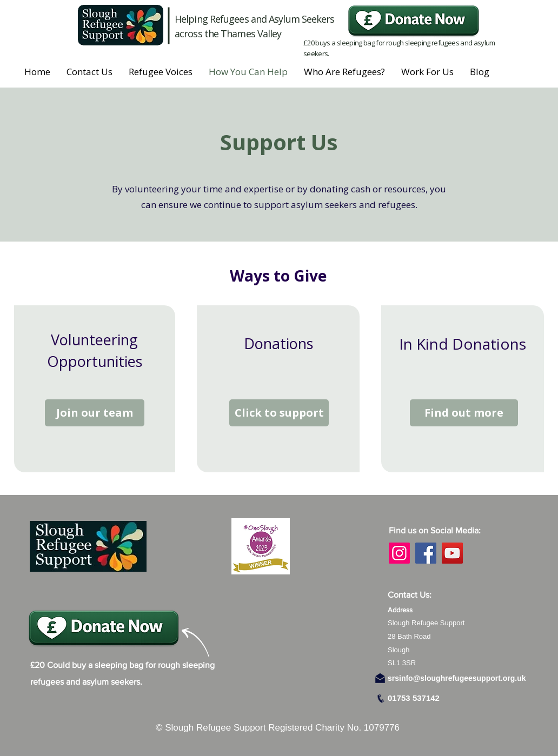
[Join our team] (95, 413)
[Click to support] (279, 413)
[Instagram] (399, 553)
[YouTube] (452, 553)
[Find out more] (464, 413)
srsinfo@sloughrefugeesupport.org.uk (457, 678)
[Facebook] (426, 553)
